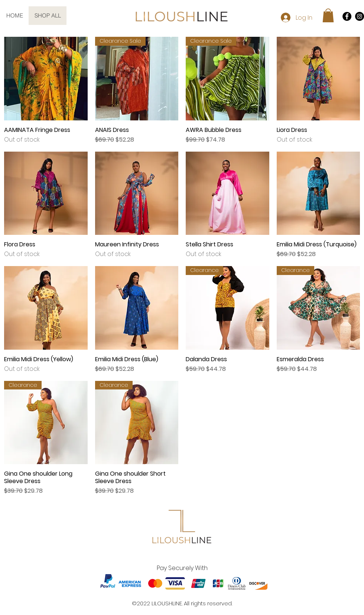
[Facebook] (347, 16)
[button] (328, 15)
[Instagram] (360, 16)
